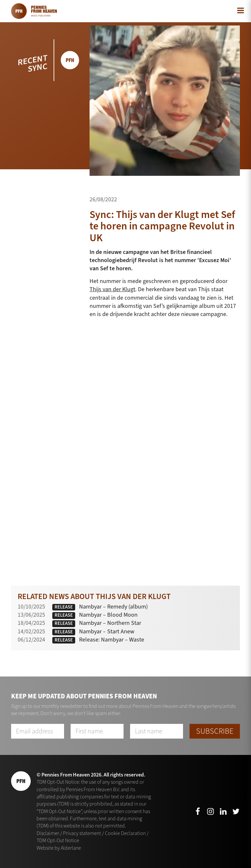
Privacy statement (82, 833)
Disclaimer (48, 833)
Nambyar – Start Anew (107, 631)
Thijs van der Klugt (112, 289)
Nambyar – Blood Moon (108, 615)
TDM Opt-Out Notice (58, 840)
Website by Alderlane (59, 848)
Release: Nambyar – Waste (112, 640)
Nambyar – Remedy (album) (113, 607)
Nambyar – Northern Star (110, 623)
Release (64, 607)
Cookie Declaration (125, 833)
